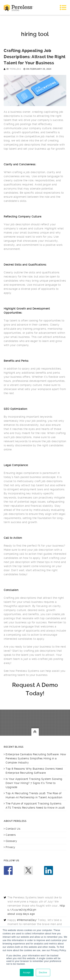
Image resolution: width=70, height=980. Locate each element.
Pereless (15, 69)
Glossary (11, 841)
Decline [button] (43, 973)
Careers (11, 835)
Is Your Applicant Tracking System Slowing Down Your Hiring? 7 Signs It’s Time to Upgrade (34, 783)
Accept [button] (27, 973)
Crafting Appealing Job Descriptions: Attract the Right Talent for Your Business (35, 57)
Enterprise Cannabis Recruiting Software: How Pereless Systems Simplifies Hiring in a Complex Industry (36, 758)
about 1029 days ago (21, 914)
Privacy (10, 847)
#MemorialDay (27, 920)
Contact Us (13, 829)
